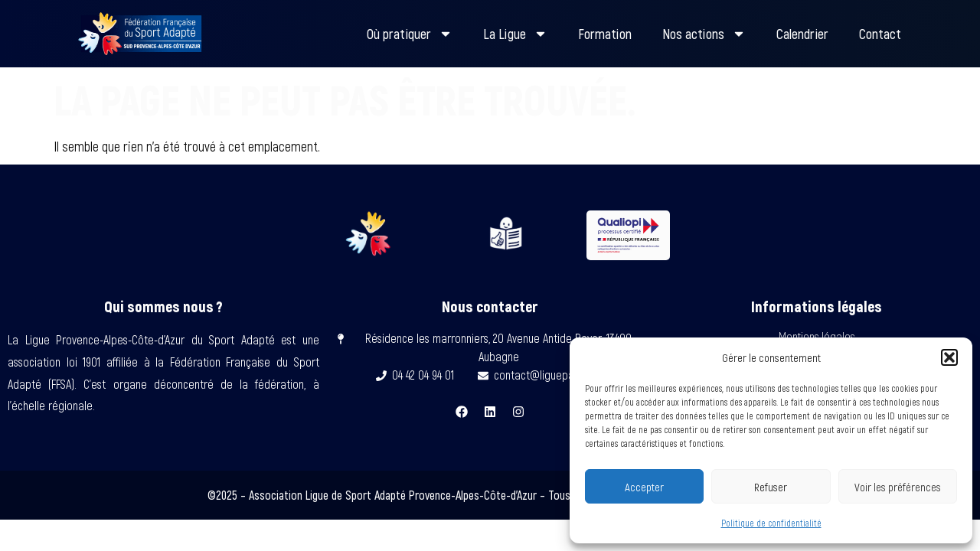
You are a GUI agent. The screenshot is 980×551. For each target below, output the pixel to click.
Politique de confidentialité (771, 523)
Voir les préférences (898, 487)
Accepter (644, 487)
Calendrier (802, 34)
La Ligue (515, 34)
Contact (880, 34)
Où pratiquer (410, 34)
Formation (605, 34)
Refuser (771, 487)
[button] (949, 357)
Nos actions (704, 34)
